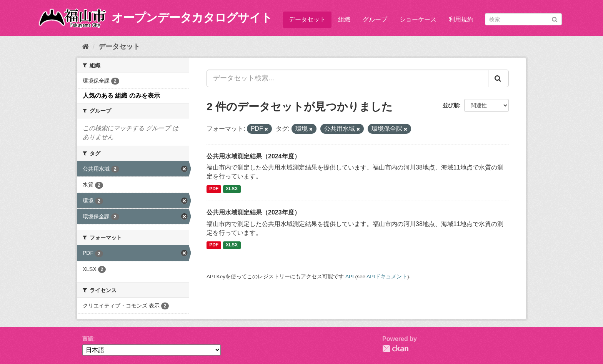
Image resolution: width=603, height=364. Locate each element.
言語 (88, 339)
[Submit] (555, 19)
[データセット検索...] (347, 78)
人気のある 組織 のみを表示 (121, 96)
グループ (375, 19)
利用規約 (461, 19)
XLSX (232, 189)
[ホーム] (86, 47)
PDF (214, 189)
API (350, 277)
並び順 (451, 105)
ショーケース (418, 19)
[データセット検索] (523, 19)
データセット (307, 19)
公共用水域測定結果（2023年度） (253, 212)
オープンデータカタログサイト (192, 17)
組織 (344, 19)
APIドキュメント (387, 277)
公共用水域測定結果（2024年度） (253, 156)
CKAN (395, 348)
